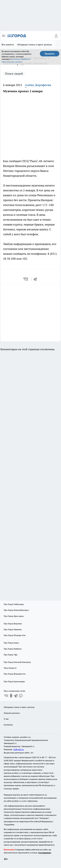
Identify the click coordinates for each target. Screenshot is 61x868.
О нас (6, 719)
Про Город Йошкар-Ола (15, 635)
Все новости (8, 45)
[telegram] (36, 279)
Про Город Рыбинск (13, 649)
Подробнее (9, 825)
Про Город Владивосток (15, 674)
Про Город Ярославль (14, 616)
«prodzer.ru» (25, 737)
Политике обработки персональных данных (16, 60)
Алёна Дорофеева (38, 85)
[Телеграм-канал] (16, 696)
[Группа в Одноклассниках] (11, 696)
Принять (50, 54)
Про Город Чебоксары (14, 604)
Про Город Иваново (13, 629)
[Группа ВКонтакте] (6, 696)
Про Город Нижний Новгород (17, 662)
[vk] (26, 279)
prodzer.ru (16, 773)
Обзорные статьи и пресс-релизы (34, 45)
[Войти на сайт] (56, 36)
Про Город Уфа (11, 655)
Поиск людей (14, 74)
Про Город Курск (11, 643)
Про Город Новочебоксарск (16, 610)
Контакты (8, 725)
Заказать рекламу (12, 713)
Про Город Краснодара (14, 681)
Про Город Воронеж (13, 624)
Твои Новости (10, 668)
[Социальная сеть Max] (21, 696)
